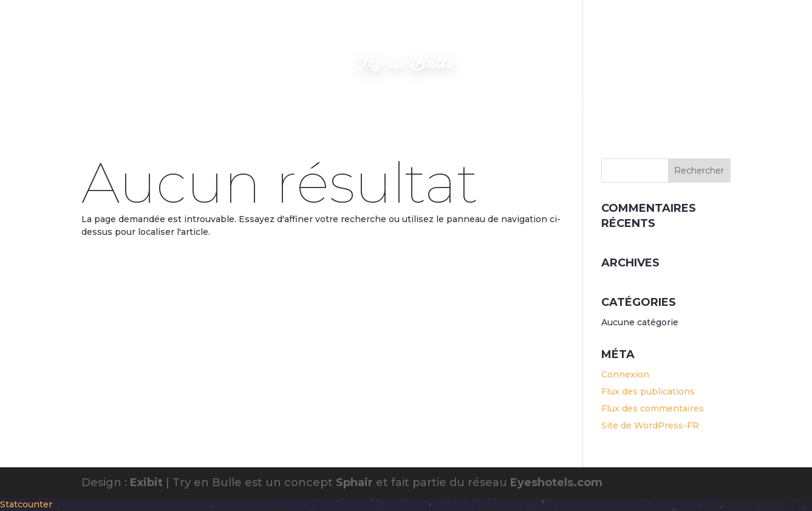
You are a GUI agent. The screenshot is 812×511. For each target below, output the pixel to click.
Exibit (146, 482)
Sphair (354, 482)
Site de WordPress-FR (650, 425)
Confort (397, 104)
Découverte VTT (593, 104)
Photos (249, 104)
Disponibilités (514, 104)
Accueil (200, 104)
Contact (450, 104)
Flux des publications (648, 391)
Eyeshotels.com (556, 482)
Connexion (625, 374)
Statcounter (26, 504)
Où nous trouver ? (322, 104)
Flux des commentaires (653, 408)
